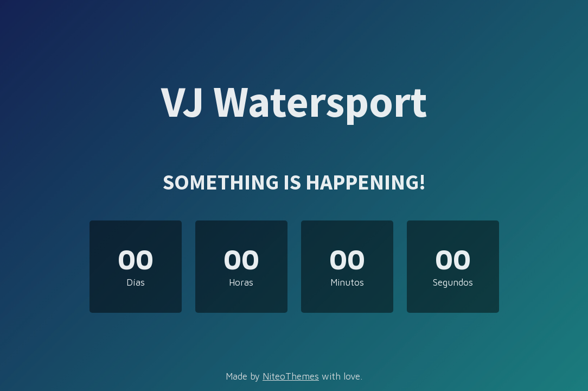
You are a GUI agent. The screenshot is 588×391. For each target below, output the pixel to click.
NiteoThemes (291, 376)
